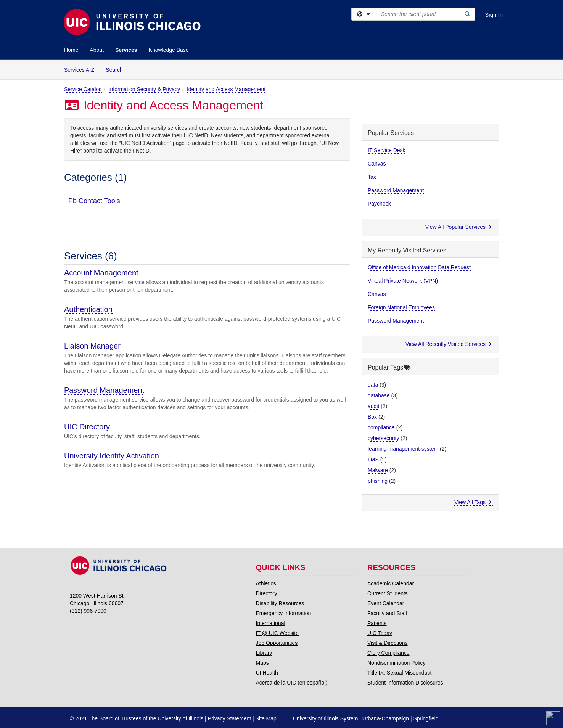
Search (117, 69)
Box (372, 417)
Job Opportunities (277, 643)
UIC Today (380, 633)
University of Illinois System (325, 718)
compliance (381, 427)
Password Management (104, 390)
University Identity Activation (112, 456)
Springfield (426, 718)
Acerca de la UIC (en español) (292, 683)
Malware (378, 470)
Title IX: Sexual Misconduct (399, 673)
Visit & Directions (388, 643)
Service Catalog (83, 89)
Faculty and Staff (387, 613)
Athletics (266, 583)
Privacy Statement (230, 718)
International (271, 623)
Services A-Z (79, 70)
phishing (378, 481)
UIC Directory (87, 427)
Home (71, 50)
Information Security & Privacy (145, 89)
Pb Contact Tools (94, 201)
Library (264, 653)
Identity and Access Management (226, 89)
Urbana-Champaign (386, 718)
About (97, 50)
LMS (373, 460)
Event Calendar (386, 603)
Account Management (101, 273)
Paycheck (379, 204)
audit (373, 406)
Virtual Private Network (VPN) (403, 281)
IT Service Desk (387, 150)
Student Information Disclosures (405, 683)
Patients (377, 623)
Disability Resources (280, 603)
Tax (372, 177)
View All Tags (473, 502)
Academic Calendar (391, 583)
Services (126, 50)
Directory (267, 593)
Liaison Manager (92, 346)
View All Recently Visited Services (448, 344)
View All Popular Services (458, 227)
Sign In (494, 15)
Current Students (388, 593)
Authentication (88, 309)
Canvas (377, 164)
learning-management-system (403, 449)
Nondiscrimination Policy (397, 663)
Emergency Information (284, 613)
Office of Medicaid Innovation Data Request (419, 267)
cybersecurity (383, 438)
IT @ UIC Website (277, 633)
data (373, 385)
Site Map (266, 718)
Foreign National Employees (401, 307)
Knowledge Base (169, 50)
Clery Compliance (388, 653)
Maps (262, 663)
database (379, 395)
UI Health (267, 673)
